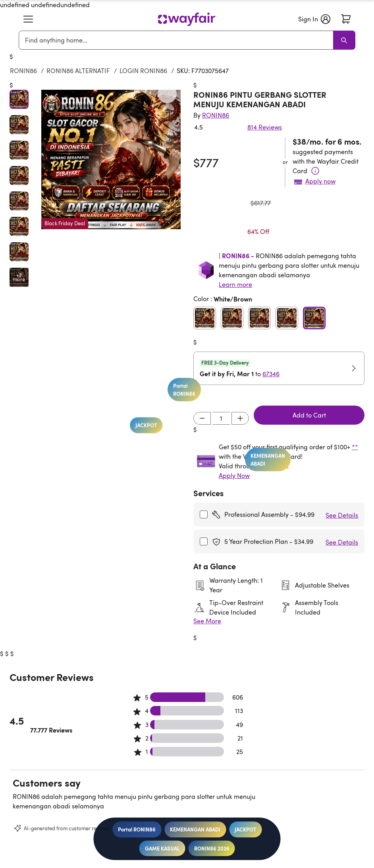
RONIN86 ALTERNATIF (78, 71)
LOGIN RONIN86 (143, 71)
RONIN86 (23, 71)
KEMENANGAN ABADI (195, 829)
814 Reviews (265, 127)
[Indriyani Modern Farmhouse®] (216, 115)
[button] (28, 19)
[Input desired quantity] (221, 418)
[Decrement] (202, 418)
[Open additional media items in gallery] (19, 277)
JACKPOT (245, 829)
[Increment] (240, 418)
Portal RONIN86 (137, 829)
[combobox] (177, 40)
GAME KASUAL (162, 848)
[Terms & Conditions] (315, 171)
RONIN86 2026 (212, 848)
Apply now (320, 181)
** (355, 447)
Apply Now (234, 476)
